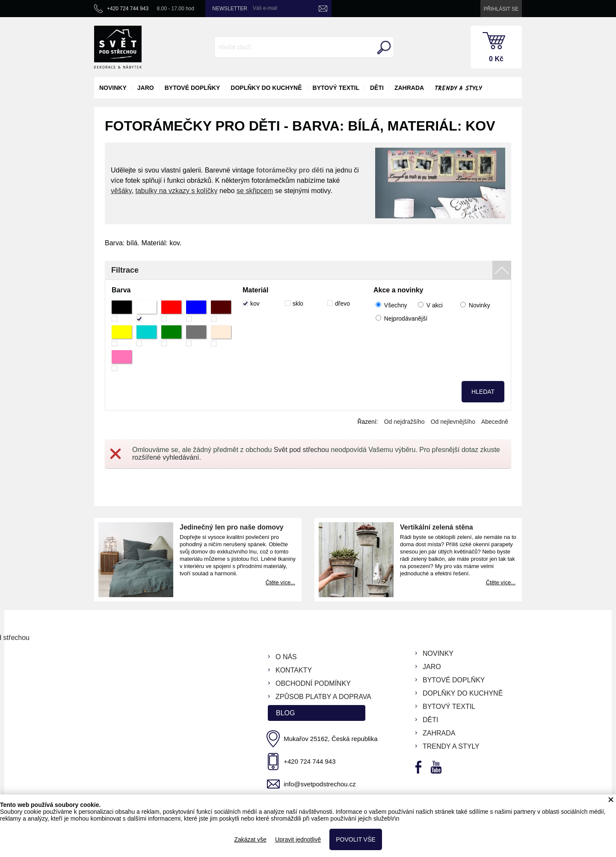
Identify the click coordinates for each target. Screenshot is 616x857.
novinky (113, 88)
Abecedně (495, 422)
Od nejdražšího (404, 422)
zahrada (409, 88)
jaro (146, 88)
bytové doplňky (192, 88)
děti (377, 88)
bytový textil (336, 88)
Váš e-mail (265, 8)
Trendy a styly (458, 89)
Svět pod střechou (301, 450)
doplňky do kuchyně (266, 88)
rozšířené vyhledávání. (167, 457)
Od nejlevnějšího (453, 422)
